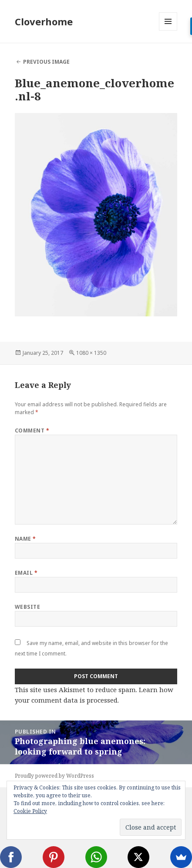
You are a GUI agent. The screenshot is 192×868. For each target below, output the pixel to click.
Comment (32, 431)
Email (26, 573)
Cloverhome (44, 21)
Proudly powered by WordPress (54, 776)
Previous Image (46, 62)
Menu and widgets (168, 30)
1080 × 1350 (91, 353)
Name (25, 539)
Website (27, 607)
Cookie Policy (30, 811)
